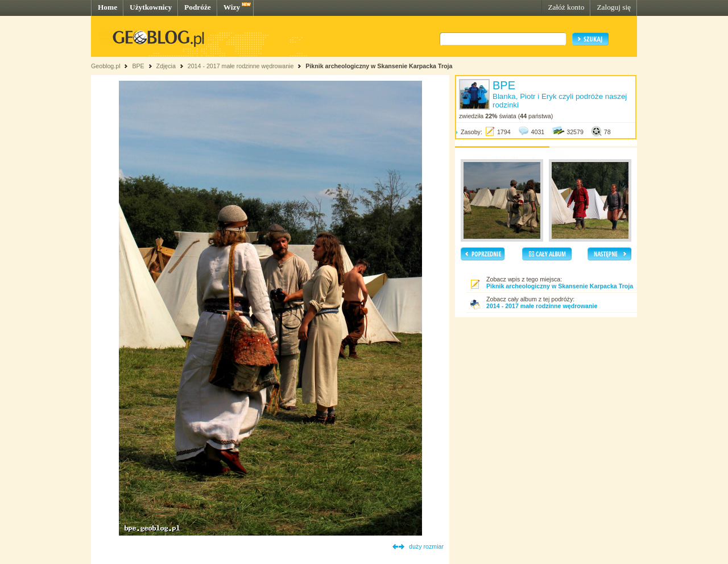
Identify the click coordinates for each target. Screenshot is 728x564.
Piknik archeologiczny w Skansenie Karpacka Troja (379, 66)
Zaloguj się (614, 7)
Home (107, 7)
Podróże (198, 7)
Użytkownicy (151, 7)
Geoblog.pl (106, 66)
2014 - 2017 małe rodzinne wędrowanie (242, 66)
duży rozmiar (426, 546)
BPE (138, 66)
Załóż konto (566, 7)
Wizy (232, 7)
